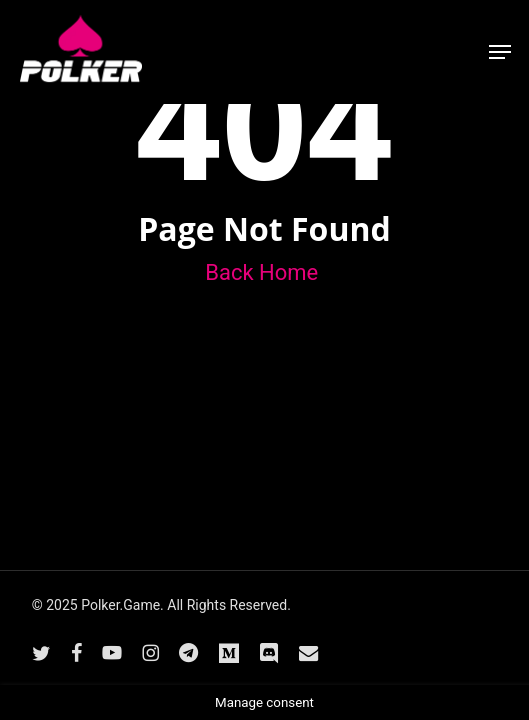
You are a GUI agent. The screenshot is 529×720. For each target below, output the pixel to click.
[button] (500, 52)
